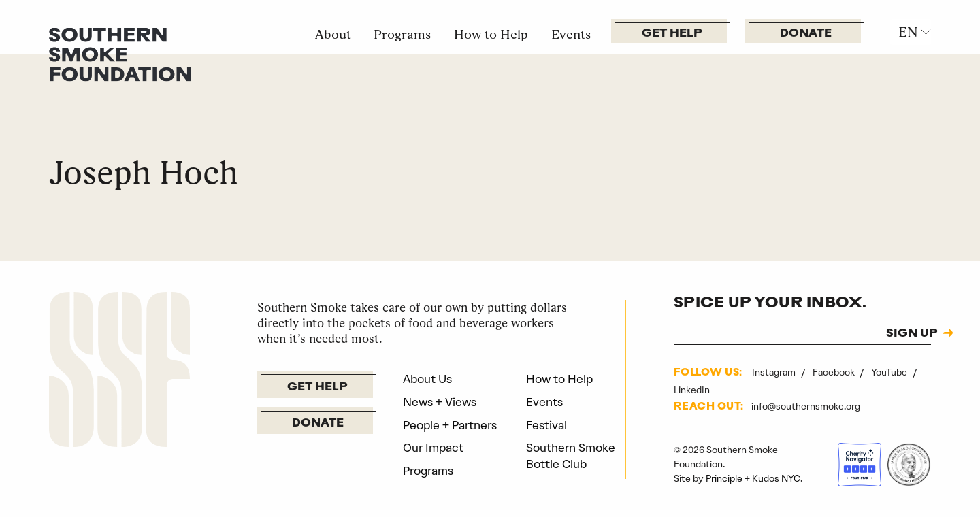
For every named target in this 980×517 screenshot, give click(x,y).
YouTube (890, 372)
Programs (402, 34)
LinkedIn (692, 390)
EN (908, 32)
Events (571, 34)
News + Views (440, 402)
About (333, 34)
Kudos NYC (776, 478)
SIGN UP (912, 334)
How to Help (491, 34)
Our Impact (433, 448)
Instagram (775, 372)
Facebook (835, 372)
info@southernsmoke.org (806, 406)
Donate (806, 34)
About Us (427, 379)
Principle (724, 478)
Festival (546, 425)
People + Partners (450, 425)
